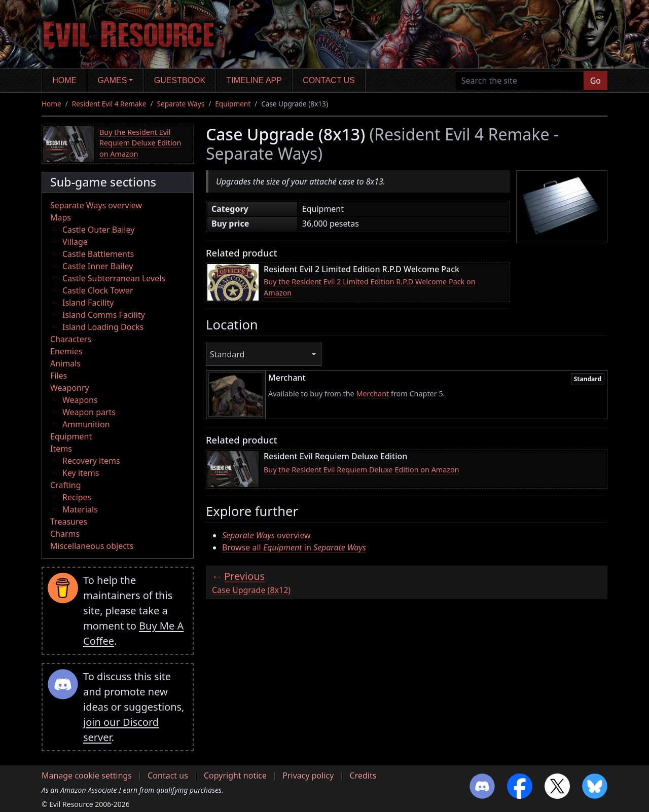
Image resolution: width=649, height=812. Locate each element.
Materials (80, 509)
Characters (71, 339)
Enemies (66, 351)
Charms (65, 534)
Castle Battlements (98, 254)
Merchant (372, 394)
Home (64, 80)
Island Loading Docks (103, 327)
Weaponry (70, 388)
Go (596, 81)
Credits (363, 776)
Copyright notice (235, 776)
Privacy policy (308, 776)
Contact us (329, 80)
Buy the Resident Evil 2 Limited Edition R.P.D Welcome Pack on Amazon (370, 287)
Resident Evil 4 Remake (109, 104)
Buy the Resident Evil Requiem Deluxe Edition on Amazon (140, 143)
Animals (65, 363)
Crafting (66, 485)
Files (59, 376)
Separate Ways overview (96, 205)
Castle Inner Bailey (98, 266)
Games (113, 80)
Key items (81, 473)
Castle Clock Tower (98, 290)
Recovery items (91, 461)
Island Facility (88, 303)
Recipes (77, 497)
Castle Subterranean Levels (114, 278)
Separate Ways (181, 104)
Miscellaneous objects (92, 546)
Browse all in (294, 547)
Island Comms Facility (104, 315)
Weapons (80, 400)
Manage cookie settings (87, 776)
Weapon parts (89, 412)
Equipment (233, 104)
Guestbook (180, 80)
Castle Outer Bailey (98, 230)
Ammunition (86, 424)
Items (61, 449)
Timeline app (254, 80)
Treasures (69, 522)
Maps (61, 217)
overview (266, 535)
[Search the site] (519, 81)
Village (75, 242)
